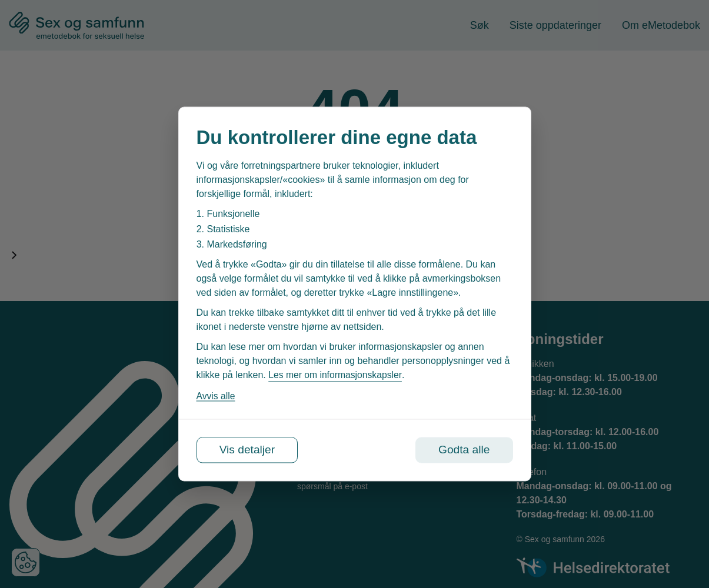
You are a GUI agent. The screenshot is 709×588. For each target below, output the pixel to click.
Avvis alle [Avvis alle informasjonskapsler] (216, 396)
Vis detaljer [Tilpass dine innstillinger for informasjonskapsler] (250, 450)
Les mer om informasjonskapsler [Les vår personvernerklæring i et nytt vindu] (336, 375)
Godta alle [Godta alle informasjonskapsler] (462, 450)
